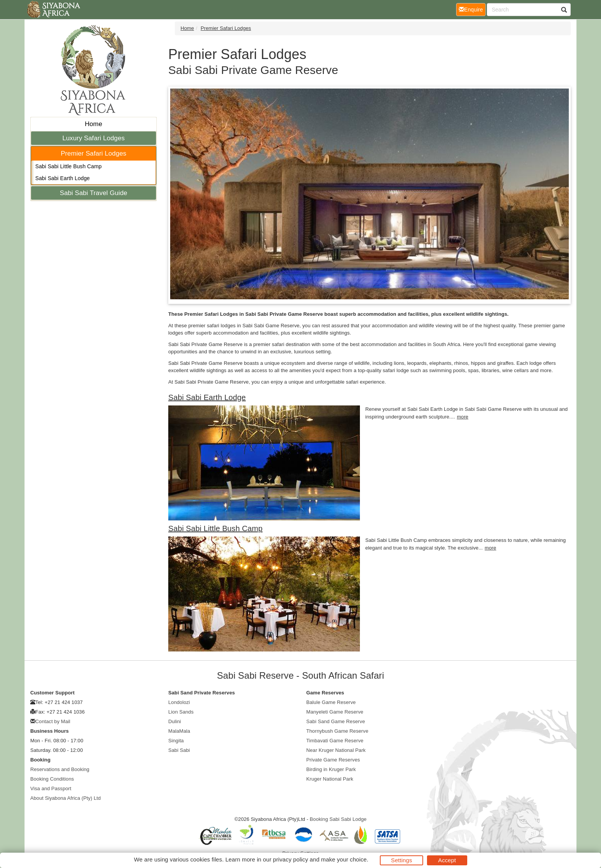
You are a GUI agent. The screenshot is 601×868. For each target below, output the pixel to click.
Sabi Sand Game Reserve (336, 721)
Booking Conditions (52, 779)
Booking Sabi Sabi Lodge (338, 819)
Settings (401, 860)
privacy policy (290, 859)
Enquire (472, 9)
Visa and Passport (51, 788)
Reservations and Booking (60, 769)
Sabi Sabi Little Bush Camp (68, 166)
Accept (447, 860)
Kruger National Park (330, 779)
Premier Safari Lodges (93, 153)
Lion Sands (181, 712)
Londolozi (179, 702)
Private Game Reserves (333, 760)
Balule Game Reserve (331, 702)
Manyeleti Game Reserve (335, 712)
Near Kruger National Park (336, 750)
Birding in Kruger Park (331, 769)
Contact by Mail (53, 721)
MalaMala (179, 731)
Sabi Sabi (179, 750)
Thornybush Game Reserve (337, 731)
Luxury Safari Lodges (94, 138)
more (463, 417)
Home (94, 124)
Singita (176, 741)
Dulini (175, 721)
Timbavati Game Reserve (335, 741)
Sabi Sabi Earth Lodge (62, 178)
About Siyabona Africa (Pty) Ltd (66, 798)
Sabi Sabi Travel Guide (94, 193)
